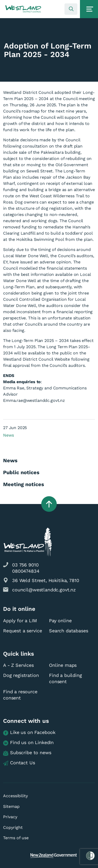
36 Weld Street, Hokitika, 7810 (46, 580)
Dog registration (21, 675)
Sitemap (11, 806)
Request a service (22, 631)
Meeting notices (24, 484)
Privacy (10, 817)
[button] (23, 9)
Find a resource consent (20, 695)
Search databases (69, 631)
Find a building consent (66, 678)
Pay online (60, 621)
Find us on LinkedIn (28, 743)
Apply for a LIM (20, 621)
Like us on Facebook (29, 733)
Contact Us (19, 763)
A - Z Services (18, 665)
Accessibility (15, 796)
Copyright (13, 827)
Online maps (63, 665)
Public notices (21, 472)
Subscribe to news (27, 753)
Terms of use (16, 838)
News (8, 435)
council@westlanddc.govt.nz (44, 590)
